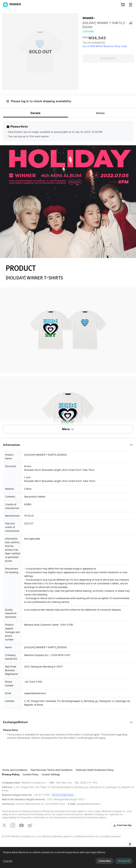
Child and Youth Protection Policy (95, 770)
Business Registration (63, 795)
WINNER (88, 18)
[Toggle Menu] (131, 5)
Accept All (124, 861)
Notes (100, 113)
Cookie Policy (31, 774)
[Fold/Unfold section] (68, 445)
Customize (105, 861)
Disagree (8, 861)
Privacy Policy (11, 774)
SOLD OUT (108, 58)
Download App (122, 825)
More (68, 429)
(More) (101, 852)
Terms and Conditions (15, 770)
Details (36, 113)
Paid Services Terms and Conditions (52, 770)
